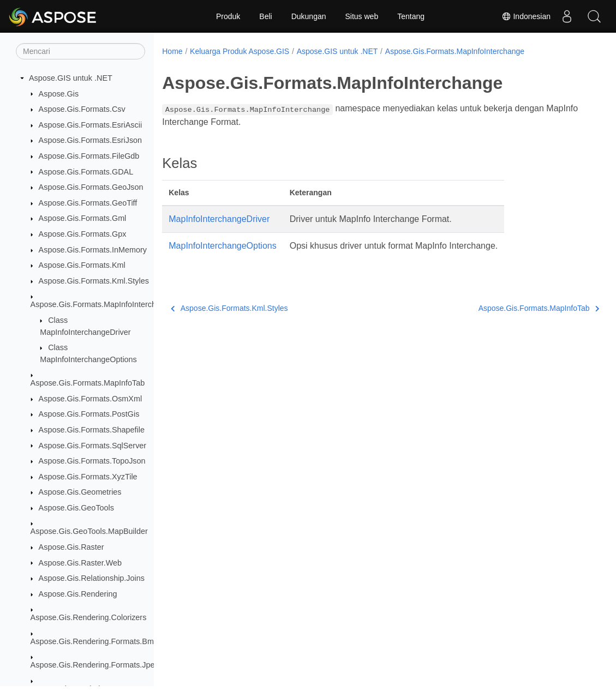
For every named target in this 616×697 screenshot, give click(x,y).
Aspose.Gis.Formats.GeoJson (91, 187)
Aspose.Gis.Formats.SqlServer (93, 446)
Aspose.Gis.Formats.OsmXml (91, 399)
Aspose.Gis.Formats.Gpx (83, 234)
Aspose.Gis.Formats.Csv (82, 109)
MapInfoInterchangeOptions (222, 246)
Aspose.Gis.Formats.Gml (83, 218)
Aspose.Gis (59, 94)
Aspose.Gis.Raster (71, 547)
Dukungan (309, 16)
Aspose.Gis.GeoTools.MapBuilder (89, 531)
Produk (228, 16)
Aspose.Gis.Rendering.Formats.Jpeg (95, 665)
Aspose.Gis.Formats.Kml (82, 265)
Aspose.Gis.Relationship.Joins (92, 578)
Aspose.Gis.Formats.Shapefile (92, 430)
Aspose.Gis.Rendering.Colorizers (89, 617)
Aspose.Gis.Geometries (80, 492)
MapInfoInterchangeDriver (219, 219)
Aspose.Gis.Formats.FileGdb (89, 156)
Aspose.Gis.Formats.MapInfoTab (88, 383)
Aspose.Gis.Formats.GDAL (86, 172)
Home (172, 51)
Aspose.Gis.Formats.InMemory (93, 250)
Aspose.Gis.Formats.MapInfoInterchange (102, 304)
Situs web (362, 16)
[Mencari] (80, 51)
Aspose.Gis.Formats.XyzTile (88, 477)
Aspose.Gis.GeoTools (76, 508)
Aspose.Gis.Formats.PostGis (89, 414)
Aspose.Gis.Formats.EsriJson (91, 140)
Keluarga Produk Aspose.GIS (240, 51)
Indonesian (526, 16)
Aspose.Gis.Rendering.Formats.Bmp (94, 641)
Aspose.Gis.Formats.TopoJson (92, 461)
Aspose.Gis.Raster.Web (80, 563)
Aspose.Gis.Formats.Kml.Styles (94, 281)
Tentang (411, 16)
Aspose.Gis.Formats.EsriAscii (91, 125)
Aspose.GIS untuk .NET (71, 78)
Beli (265, 16)
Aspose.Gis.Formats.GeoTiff (88, 203)
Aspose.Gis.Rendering (78, 594)
